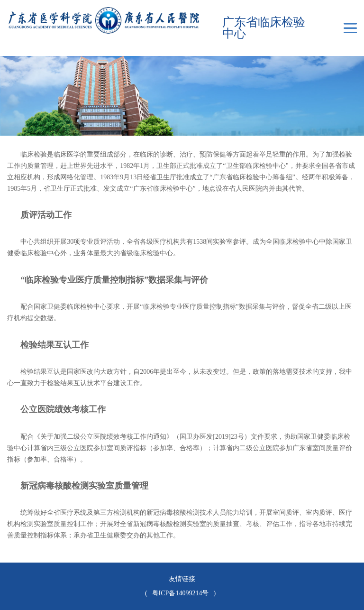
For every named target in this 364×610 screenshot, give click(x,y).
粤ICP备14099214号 (181, 593)
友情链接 (182, 579)
